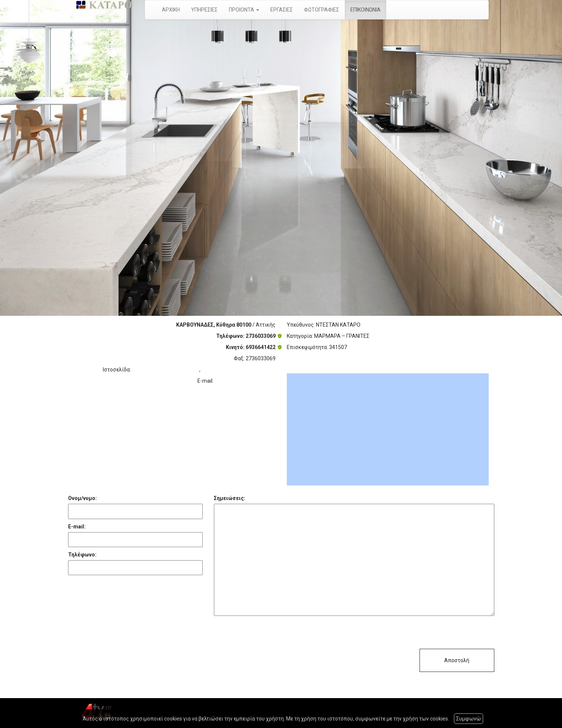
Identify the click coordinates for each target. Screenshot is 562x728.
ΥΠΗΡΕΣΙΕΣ (204, 10)
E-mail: (77, 527)
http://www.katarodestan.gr (166, 370)
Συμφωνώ (469, 719)
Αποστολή (457, 660)
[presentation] (271, 634)
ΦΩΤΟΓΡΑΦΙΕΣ (322, 10)
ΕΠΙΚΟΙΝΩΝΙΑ (366, 10)
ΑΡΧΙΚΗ (171, 10)
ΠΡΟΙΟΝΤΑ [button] (244, 10)
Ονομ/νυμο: (82, 498)
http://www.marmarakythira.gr (239, 370)
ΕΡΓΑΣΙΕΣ (282, 10)
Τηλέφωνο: (82, 555)
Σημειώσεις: (230, 498)
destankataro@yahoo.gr (245, 381)
